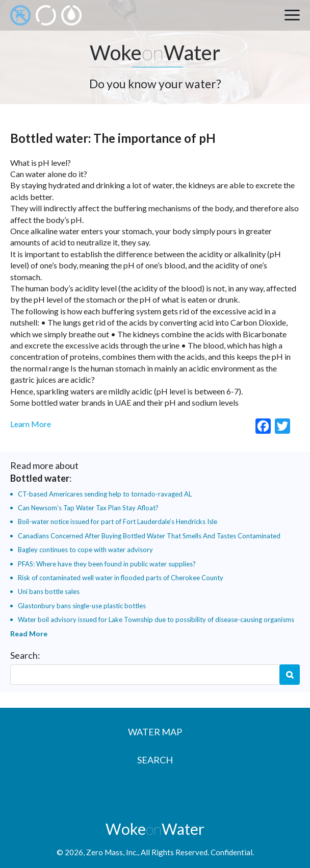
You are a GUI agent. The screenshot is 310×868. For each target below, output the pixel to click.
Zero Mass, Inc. (112, 852)
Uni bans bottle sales (49, 591)
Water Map (155, 732)
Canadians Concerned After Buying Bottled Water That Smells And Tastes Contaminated (149, 536)
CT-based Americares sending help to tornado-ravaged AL (105, 494)
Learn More (31, 424)
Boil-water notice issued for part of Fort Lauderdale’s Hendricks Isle (118, 522)
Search (290, 675)
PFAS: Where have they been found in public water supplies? (107, 564)
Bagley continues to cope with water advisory (85, 550)
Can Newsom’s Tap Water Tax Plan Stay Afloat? (88, 508)
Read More (29, 634)
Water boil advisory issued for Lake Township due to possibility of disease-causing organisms (156, 619)
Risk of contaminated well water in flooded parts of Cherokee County (121, 578)
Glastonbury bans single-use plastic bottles (82, 606)
